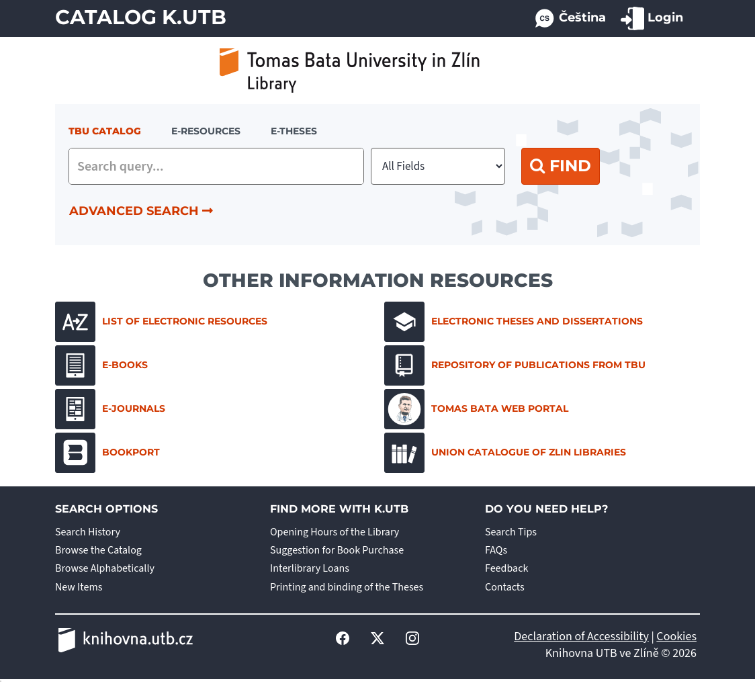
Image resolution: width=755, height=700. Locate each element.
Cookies (676, 637)
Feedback (506, 568)
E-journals (110, 409)
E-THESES (294, 131)
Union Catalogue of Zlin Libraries (505, 453)
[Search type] (438, 166)
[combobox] (216, 166)
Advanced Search (141, 211)
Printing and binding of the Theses (347, 587)
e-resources (206, 131)
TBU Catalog (105, 131)
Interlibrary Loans (310, 568)
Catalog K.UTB (141, 17)
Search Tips (511, 532)
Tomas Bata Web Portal (476, 409)
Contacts (505, 587)
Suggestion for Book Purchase (337, 550)
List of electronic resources (161, 322)
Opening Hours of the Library (335, 532)
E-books (101, 365)
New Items (79, 587)
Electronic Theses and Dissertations (514, 322)
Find (561, 166)
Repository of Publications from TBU (515, 365)
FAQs (496, 550)
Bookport (107, 453)
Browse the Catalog (98, 550)
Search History (88, 532)
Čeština (570, 18)
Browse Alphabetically (105, 568)
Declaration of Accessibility (581, 637)
